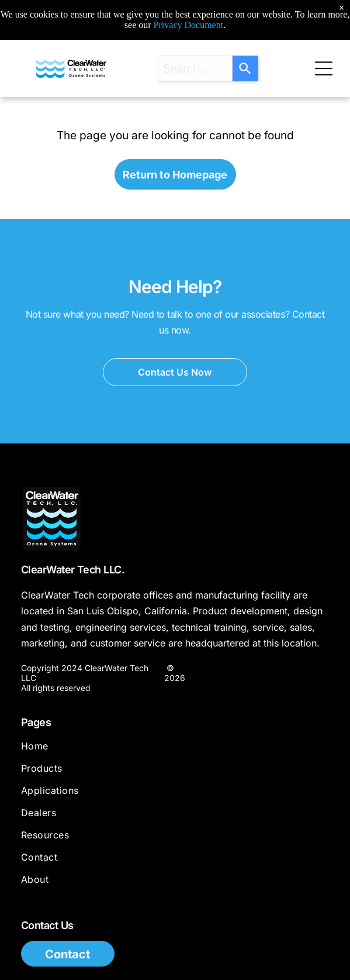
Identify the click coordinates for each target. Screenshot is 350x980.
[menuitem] (175, 751)
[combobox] (195, 68)
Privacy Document (189, 25)
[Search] (245, 68)
